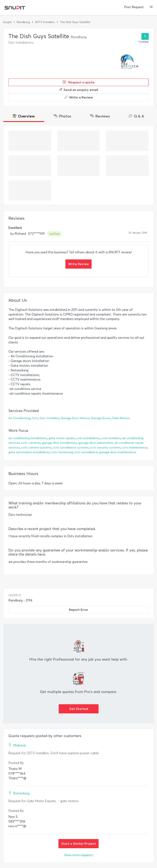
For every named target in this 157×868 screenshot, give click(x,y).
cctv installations (88, 438)
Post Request (134, 7)
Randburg (23, 22)
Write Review (78, 264)
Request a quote (79, 82)
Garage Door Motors (75, 418)
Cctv (35, 418)
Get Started (79, 709)
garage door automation (96, 443)
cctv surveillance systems (71, 448)
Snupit (7, 22)
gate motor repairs (62, 438)
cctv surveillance (86, 452)
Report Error (78, 610)
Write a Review (79, 97)
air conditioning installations (28, 438)
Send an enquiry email (78, 90)
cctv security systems (105, 448)
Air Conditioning (19, 418)
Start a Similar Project (78, 844)
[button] (151, 7)
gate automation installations (29, 452)
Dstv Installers (49, 418)
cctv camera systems (36, 448)
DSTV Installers (45, 22)
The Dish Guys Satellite (75, 22)
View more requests (78, 855)
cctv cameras (31, 443)
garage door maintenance (118, 452)
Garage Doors (101, 418)
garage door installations (59, 443)
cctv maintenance (135, 448)
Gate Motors (121, 418)
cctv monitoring (62, 452)
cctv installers (111, 438)
